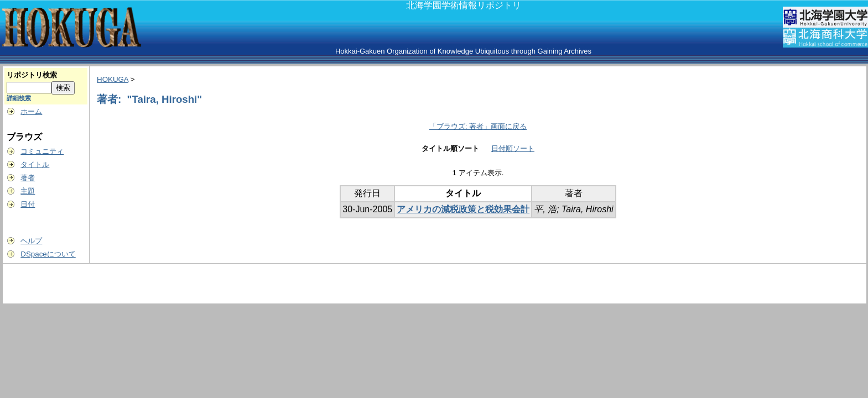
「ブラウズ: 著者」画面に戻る (478, 126)
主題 (28, 191)
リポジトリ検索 (32, 75)
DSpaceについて (48, 254)
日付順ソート (513, 148)
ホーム (31, 111)
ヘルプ (31, 241)
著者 (28, 178)
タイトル (35, 164)
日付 (28, 204)
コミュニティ (42, 151)
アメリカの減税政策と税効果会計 (463, 209)
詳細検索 (19, 98)
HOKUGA (113, 79)
